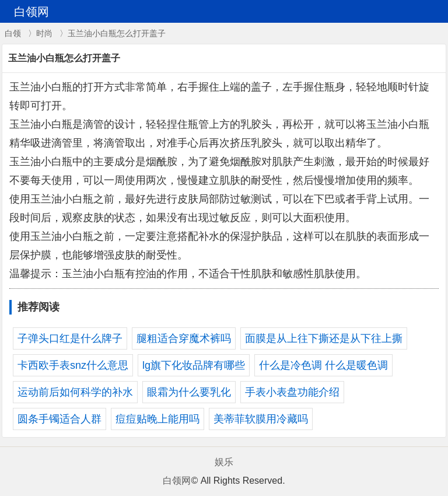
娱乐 (224, 462)
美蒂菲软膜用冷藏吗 (261, 419)
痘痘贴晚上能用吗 (157, 419)
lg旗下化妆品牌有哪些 (194, 365)
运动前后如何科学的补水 (75, 392)
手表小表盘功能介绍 (292, 392)
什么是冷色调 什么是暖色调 (323, 365)
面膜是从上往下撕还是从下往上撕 (324, 338)
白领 (13, 33)
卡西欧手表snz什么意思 (73, 365)
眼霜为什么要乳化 (189, 392)
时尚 (44, 33)
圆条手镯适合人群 (60, 419)
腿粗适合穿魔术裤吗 (184, 338)
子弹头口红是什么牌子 (70, 338)
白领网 (177, 481)
